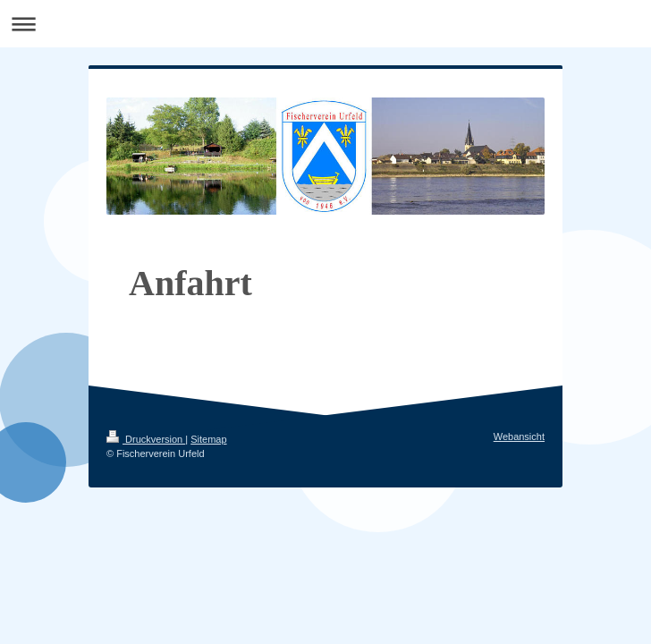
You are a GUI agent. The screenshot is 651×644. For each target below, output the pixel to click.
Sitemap (208, 439)
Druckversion (146, 439)
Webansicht (519, 436)
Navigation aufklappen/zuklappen (325, 24)
